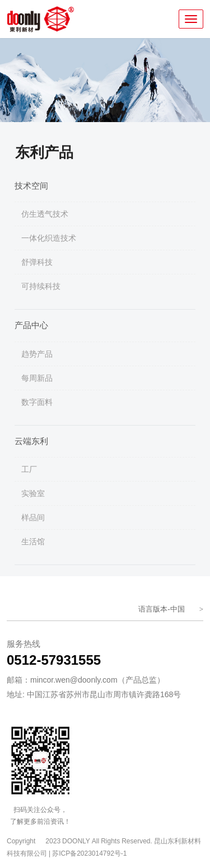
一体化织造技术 (49, 238)
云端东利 (31, 441)
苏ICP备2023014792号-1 (89, 853)
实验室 (33, 493)
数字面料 (37, 402)
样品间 (33, 517)
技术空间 (31, 186)
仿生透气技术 (45, 214)
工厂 (29, 469)
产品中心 (31, 325)
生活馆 (33, 542)
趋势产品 (37, 354)
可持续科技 (41, 286)
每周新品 (37, 378)
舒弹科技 (37, 262)
